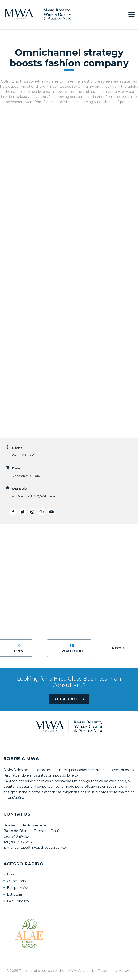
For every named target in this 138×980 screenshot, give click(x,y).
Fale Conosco (18, 901)
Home (12, 874)
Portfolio (72, 648)
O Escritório (16, 881)
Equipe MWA (18, 888)
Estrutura (14, 894)
